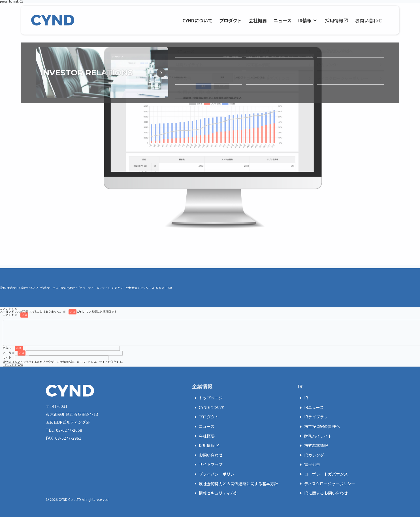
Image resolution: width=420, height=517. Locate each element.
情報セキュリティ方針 (215, 493)
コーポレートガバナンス (323, 474)
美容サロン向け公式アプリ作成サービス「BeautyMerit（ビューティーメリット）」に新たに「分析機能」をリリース (81, 288)
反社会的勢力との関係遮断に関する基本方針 (235, 484)
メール (14, 353)
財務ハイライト (315, 436)
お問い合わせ (369, 20)
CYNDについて (197, 20)
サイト (7, 357)
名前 (13, 348)
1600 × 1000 (163, 288)
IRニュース (311, 408)
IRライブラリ (313, 417)
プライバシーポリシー (215, 474)
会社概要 (258, 20)
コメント (16, 315)
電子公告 (309, 465)
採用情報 (337, 20)
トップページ (207, 398)
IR (303, 398)
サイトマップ (207, 465)
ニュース (283, 20)
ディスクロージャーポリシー (326, 484)
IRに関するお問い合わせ (323, 493)
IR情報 (308, 20)
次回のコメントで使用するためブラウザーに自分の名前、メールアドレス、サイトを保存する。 (64, 362)
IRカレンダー (313, 455)
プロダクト (231, 20)
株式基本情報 (313, 446)
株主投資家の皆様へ (319, 427)
